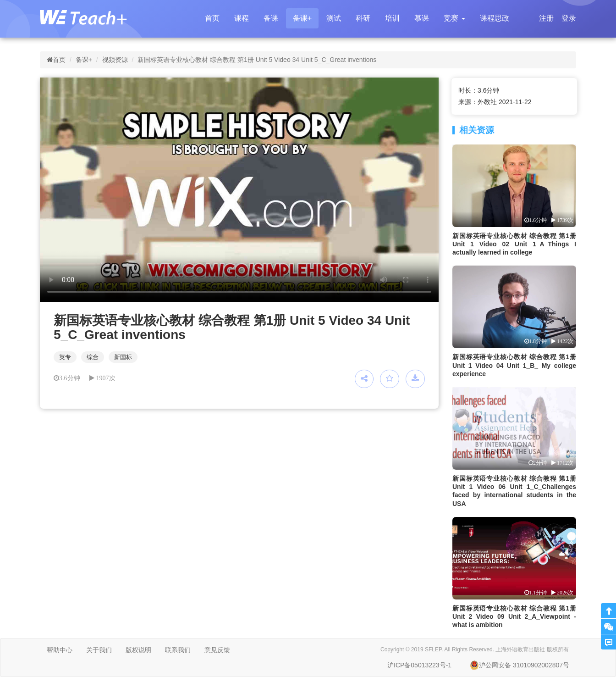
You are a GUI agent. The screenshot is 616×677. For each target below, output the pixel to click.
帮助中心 (60, 650)
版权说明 (138, 650)
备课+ (302, 18)
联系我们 (178, 650)
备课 (271, 18)
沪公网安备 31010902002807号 (520, 665)
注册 (546, 18)
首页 (212, 18)
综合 (93, 357)
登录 (569, 18)
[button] (454, 18)
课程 (242, 18)
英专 (65, 357)
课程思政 (495, 18)
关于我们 (99, 650)
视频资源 (115, 60)
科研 (363, 18)
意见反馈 (217, 650)
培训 (392, 18)
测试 (334, 18)
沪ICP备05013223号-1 (419, 665)
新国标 (123, 357)
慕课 (422, 18)
